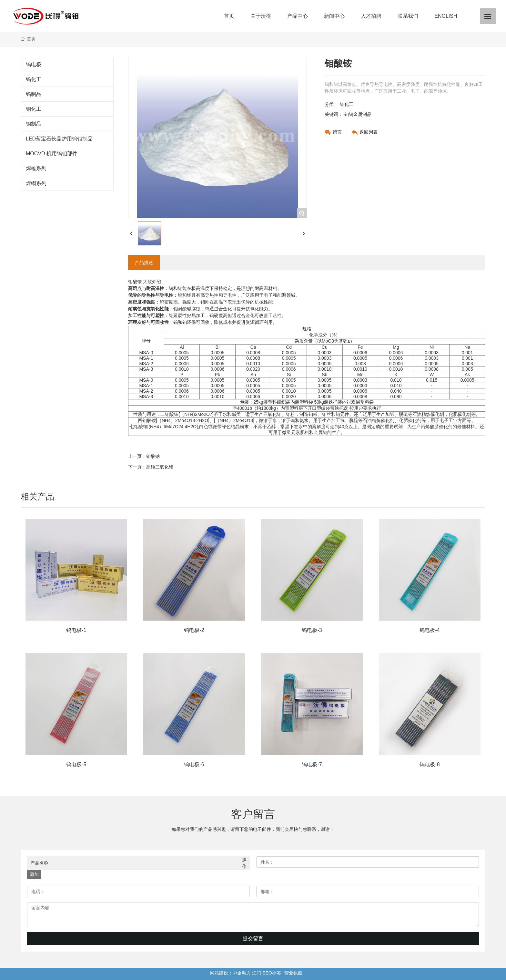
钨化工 (34, 79)
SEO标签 (272, 973)
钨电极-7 (312, 764)
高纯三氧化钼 (160, 467)
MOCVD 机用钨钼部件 (52, 154)
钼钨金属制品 (358, 114)
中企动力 (242, 973)
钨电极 (34, 64)
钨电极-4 (430, 630)
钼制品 (34, 124)
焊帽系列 (36, 183)
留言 (337, 132)
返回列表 (369, 132)
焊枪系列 (36, 168)
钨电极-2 (194, 630)
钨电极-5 (76, 764)
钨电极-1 (76, 630)
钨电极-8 (430, 764)
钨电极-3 (312, 630)
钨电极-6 (194, 764)
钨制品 (34, 94)
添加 (34, 874)
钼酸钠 (153, 456)
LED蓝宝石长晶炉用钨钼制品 (59, 139)
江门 (257, 973)
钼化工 (34, 109)
